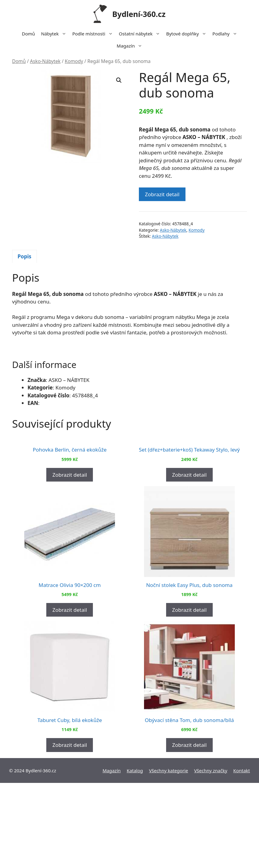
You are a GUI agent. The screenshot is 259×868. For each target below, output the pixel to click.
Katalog (135, 856)
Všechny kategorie (169, 856)
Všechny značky (211, 856)
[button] (119, 80)
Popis (25, 256)
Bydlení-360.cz (139, 14)
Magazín (131, 46)
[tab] (25, 257)
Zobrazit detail (162, 194)
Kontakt (242, 856)
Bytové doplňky (188, 34)
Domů (28, 34)
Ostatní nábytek (141, 34)
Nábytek (55, 34)
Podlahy (226, 34)
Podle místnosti (94, 34)
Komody (74, 61)
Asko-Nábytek (45, 61)
